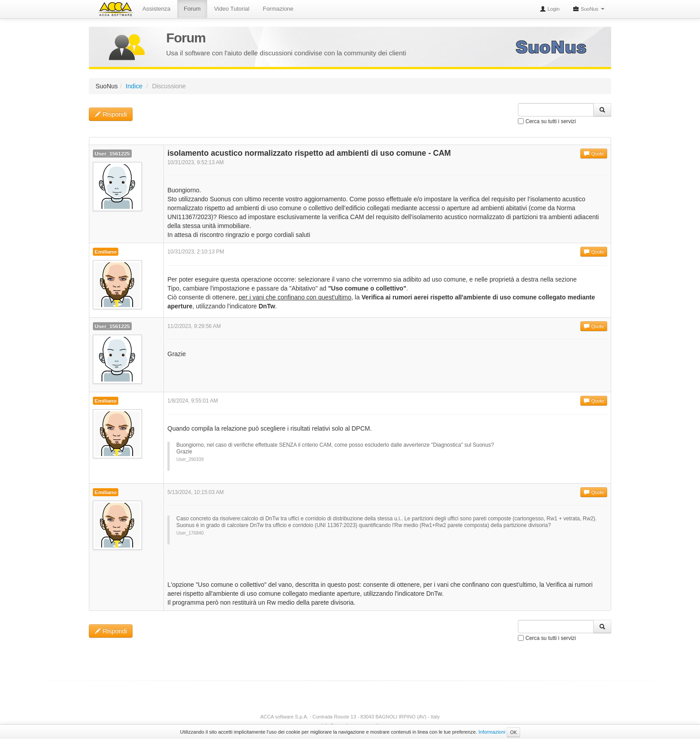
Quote (594, 154)
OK (513, 732)
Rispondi (111, 114)
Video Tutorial (231, 9)
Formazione (278, 9)
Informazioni (492, 732)
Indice (134, 86)
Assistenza (156, 9)
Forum (192, 9)
